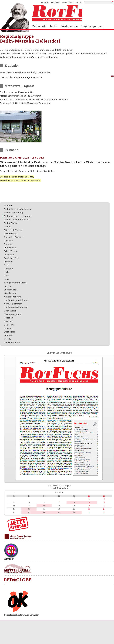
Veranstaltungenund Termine (60, 487)
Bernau (8, 227)
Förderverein (69, 26)
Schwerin (9, 328)
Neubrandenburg (13, 297)
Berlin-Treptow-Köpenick (17, 220)
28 (59, 512)
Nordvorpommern (13, 304)
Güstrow (8, 269)
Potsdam (9, 318)
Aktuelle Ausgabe (60, 353)
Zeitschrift (39, 26)
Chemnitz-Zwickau (14, 237)
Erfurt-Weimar (11, 251)
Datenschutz (68, 2)
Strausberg (10, 332)
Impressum (56, 2)
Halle (7, 272)
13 (44, 506)
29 (74, 512)
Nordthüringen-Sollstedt (17, 300)
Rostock (8, 321)
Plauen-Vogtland (13, 314)
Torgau (8, 339)
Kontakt (79, 2)
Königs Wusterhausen (15, 283)
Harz (6, 276)
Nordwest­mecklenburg (16, 307)
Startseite (45, 2)
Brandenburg (11, 234)
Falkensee (9, 255)
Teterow (8, 335)
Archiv (54, 26)
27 (44, 512)
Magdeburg (10, 293)
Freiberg (8, 262)
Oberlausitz (10, 311)
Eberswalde (10, 248)
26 (29, 512)
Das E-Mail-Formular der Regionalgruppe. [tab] (21, 77)
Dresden (8, 244)
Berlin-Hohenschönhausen (17, 209)
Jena (7, 279)
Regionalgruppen (92, 26)
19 (29, 509)
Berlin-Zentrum (12, 223)
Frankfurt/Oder (12, 258)
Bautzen (8, 206)
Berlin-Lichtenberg (13, 213)
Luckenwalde (11, 290)
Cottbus (8, 241)
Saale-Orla (9, 325)
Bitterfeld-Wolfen (13, 230)
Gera (6, 265)
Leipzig (8, 286)
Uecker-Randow (12, 342)
